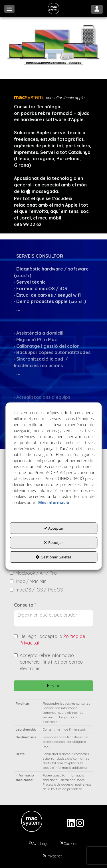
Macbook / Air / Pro (33, 573)
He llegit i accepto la (50, 640)
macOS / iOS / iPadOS (36, 590)
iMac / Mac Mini (29, 581)
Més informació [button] (54, 502)
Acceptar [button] (53, 528)
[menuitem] (39, 843)
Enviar (53, 686)
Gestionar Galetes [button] (54, 557)
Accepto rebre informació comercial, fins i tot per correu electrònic (48, 662)
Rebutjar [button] (53, 542)
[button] (54, 9)
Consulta (25, 605)
